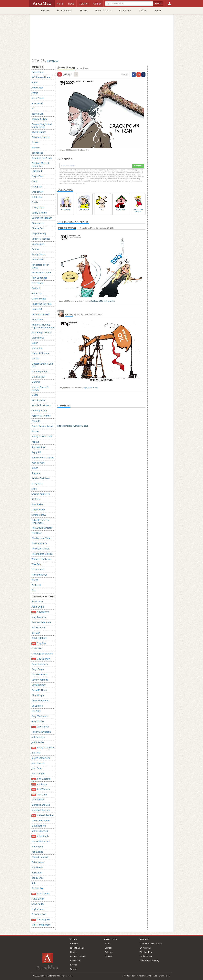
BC (33, 109)
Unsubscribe (164, 976)
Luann (35, 343)
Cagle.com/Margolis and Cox (103, 301)
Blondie (36, 148)
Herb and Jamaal (40, 314)
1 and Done (37, 72)
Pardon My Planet (41, 416)
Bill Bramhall (38, 628)
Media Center (146, 956)
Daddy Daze (38, 207)
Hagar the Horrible (42, 304)
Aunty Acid (37, 103)
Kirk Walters (41, 789)
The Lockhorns (39, 543)
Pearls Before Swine (42, 426)
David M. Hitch (39, 690)
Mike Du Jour (38, 377)
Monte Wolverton (41, 841)
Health (84, 11)
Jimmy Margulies (43, 748)
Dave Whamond (40, 680)
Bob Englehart (39, 638)
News (107, 944)
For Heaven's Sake (41, 273)
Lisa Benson (38, 800)
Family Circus (38, 254)
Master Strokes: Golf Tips (42, 365)
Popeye (35, 442)
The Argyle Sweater (42, 528)
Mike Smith (40, 836)
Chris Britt (37, 648)
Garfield (36, 288)
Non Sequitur (39, 400)
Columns (109, 952)
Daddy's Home (39, 213)
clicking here (82, 183)
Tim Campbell (39, 914)
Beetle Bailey (38, 132)
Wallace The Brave (41, 559)
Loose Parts (38, 338)
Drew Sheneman (40, 701)
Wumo (35, 580)
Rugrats (36, 473)
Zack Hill (36, 585)
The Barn (36, 533)
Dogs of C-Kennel (41, 239)
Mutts (35, 395)
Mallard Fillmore (40, 353)
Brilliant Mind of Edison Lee (40, 165)
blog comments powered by (73, 426)
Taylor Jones (38, 909)
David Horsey (38, 685)
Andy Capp (37, 88)
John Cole (36, 768)
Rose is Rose (38, 463)
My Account (145, 948)
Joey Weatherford (41, 758)
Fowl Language (39, 278)
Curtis (35, 202)
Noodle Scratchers (41, 405)
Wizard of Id (38, 569)
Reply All (36, 452)
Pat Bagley (37, 847)
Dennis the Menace (42, 218)
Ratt (34, 883)
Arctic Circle (38, 98)
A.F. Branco (37, 601)
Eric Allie (36, 711)
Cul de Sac (37, 197)
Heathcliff (37, 309)
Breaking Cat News (42, 158)
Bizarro (35, 142)
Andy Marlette (39, 617)
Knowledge (125, 11)
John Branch (38, 763)
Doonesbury (38, 244)
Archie (35, 93)
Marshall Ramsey (41, 810)
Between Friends (40, 137)
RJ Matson (37, 873)
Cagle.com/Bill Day (90, 388)
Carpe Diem (38, 176)
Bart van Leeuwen (41, 622)
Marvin (35, 359)
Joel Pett (36, 753)
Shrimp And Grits (41, 494)
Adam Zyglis (38, 607)
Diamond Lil (38, 223)
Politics (142, 11)
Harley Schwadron (41, 732)
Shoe (34, 489)
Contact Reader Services (151, 944)
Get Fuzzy (37, 293)
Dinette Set (37, 228)
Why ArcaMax (146, 952)
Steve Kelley (38, 904)
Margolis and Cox (41, 805)
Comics (108, 948)
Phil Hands (37, 867)
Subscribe (138, 166)
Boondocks (37, 153)
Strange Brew (39, 515)
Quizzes (108, 956)
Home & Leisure (104, 11)
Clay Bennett (41, 659)
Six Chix (36, 499)
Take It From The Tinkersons (41, 521)
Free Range (37, 283)
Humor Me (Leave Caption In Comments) (43, 326)
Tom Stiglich (41, 920)
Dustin (35, 249)
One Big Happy (39, 411)
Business (45, 11)
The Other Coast (40, 549)
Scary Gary (37, 484)
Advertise (126, 976)
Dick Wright (38, 695)
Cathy (34, 181)
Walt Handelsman (41, 925)
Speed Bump (38, 510)
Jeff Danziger (38, 737)
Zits (33, 590)
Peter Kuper (38, 862)
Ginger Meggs (39, 299)
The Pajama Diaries (42, 554)
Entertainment (65, 11)
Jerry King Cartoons (42, 332)
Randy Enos (37, 878)
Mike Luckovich (40, 831)
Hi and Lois (37, 319)
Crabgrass (37, 187)
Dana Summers (40, 664)
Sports (159, 11)
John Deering (41, 779)
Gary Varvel (40, 727)
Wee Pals (36, 564)
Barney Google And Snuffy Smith (42, 126)
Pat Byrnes (37, 852)
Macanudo (37, 348)
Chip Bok (39, 643)
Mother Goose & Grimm (40, 389)
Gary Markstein (40, 716)
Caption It (37, 171)
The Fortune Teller (41, 538)
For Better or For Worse (40, 266)
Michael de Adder (41, 820)
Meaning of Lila (40, 371)
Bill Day (36, 633)
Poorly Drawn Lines (42, 437)
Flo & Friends (38, 260)
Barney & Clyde (39, 119)
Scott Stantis (41, 894)
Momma (36, 382)
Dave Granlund (39, 674)
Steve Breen (38, 899)
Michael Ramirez (43, 815)
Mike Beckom (39, 826)
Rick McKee (37, 888)
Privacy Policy (138, 976)
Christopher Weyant (42, 654)
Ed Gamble (37, 706)
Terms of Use (151, 976)
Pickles (35, 431)
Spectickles (37, 504)
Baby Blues (37, 114)
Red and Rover (39, 447)
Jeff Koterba (38, 742)
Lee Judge (39, 794)
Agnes (35, 82)
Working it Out (39, 575)
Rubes (35, 468)
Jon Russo (39, 784)
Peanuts (36, 421)
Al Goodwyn (40, 612)
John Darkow (38, 774)
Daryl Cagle (38, 669)
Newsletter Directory (149, 960)
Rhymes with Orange (43, 457)
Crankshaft (37, 192)
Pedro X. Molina (40, 857)
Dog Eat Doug (39, 234)
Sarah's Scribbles (41, 478)
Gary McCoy (38, 721)
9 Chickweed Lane (41, 77)
